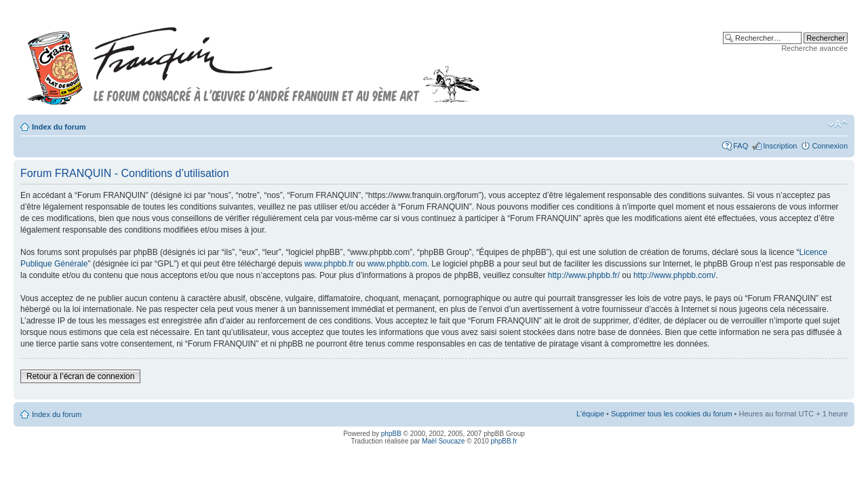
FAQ (741, 146)
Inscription (780, 146)
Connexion (830, 146)
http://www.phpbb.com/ (674, 275)
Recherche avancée (814, 48)
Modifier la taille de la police (838, 124)
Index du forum (59, 127)
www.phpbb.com (397, 264)
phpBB (391, 434)
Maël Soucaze (443, 441)
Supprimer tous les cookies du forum (672, 414)
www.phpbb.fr (329, 264)
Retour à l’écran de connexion (80, 376)
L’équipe (590, 414)
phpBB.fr (504, 441)
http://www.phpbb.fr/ (584, 275)
